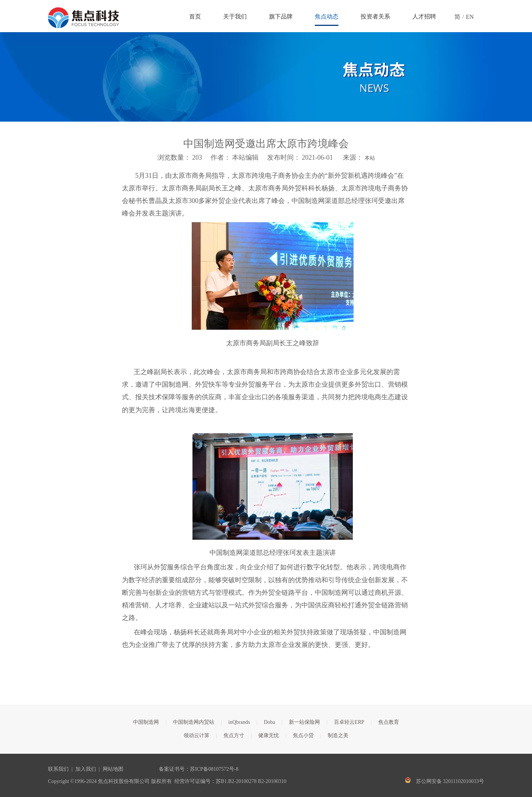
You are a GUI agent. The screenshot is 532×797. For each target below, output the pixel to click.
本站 (370, 158)
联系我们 (58, 769)
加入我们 (86, 769)
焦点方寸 (234, 735)
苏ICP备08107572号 (212, 769)
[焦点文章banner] (266, 77)
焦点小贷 (303, 735)
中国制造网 (146, 722)
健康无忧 (269, 735)
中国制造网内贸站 (194, 722)
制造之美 (338, 735)
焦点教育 (389, 722)
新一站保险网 (304, 722)
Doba (269, 722)
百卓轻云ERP (349, 722)
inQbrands (239, 722)
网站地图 (113, 769)
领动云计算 (197, 735)
